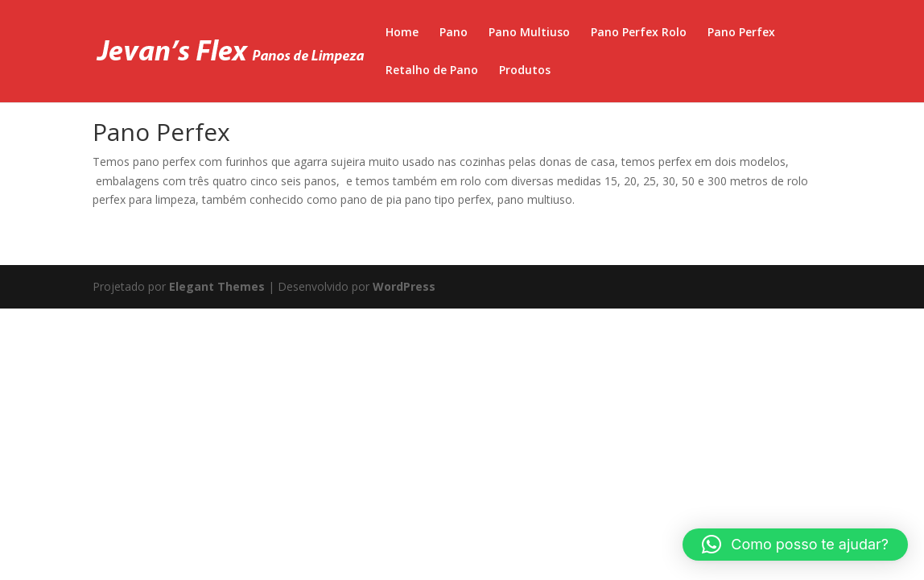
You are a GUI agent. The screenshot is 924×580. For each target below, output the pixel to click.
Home (402, 33)
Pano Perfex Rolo (639, 33)
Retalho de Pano (432, 71)
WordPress (404, 286)
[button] (795, 545)
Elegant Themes (217, 286)
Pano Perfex (741, 33)
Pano (454, 33)
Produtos (525, 71)
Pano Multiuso (529, 33)
